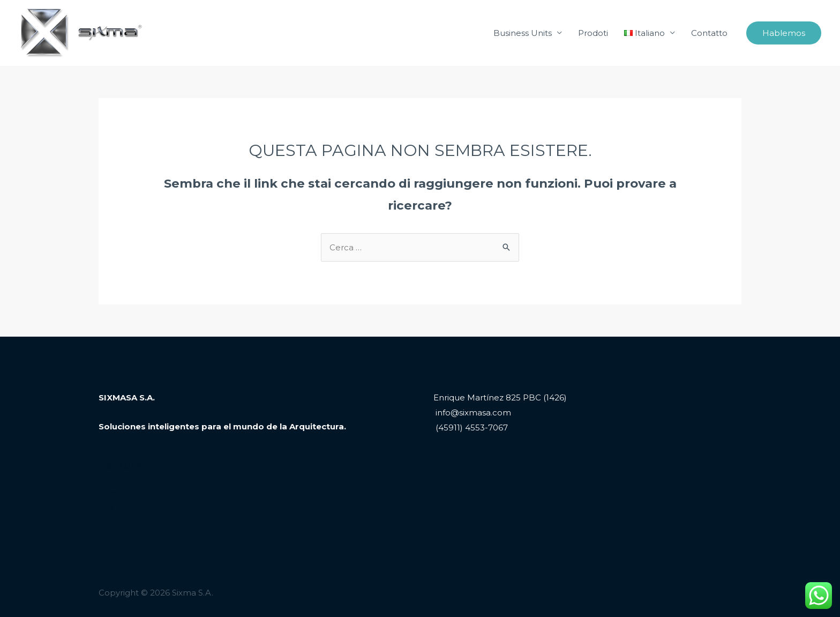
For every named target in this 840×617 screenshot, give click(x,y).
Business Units (523, 33)
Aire (107, 507)
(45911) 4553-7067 (471, 428)
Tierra (110, 492)
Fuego (112, 537)
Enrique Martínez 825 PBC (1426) (500, 397)
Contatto (709, 33)
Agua (109, 522)
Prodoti (593, 33)
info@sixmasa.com (472, 412)
